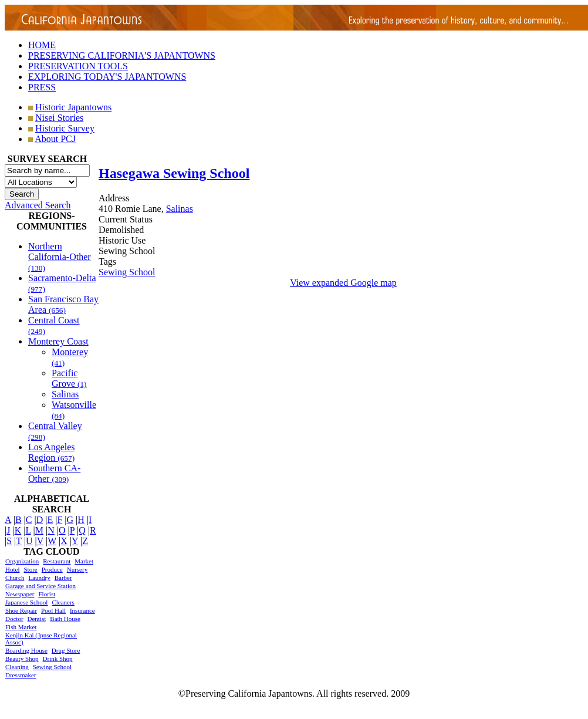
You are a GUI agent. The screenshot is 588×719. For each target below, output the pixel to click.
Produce (52, 569)
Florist (47, 594)
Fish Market (21, 627)
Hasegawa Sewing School (174, 173)
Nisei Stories (59, 118)
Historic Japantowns (73, 107)
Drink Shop (58, 659)
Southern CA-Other (54, 473)
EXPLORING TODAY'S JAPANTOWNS (107, 77)
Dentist (37, 619)
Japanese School (26, 602)
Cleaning (17, 667)
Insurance (82, 610)
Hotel (12, 569)
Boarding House (26, 650)
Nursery (77, 569)
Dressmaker (21, 675)
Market (84, 561)
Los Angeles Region (52, 452)
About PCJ (55, 139)
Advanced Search (38, 205)
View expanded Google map (343, 283)
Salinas (65, 394)
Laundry (39, 578)
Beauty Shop (22, 659)
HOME (42, 45)
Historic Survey (65, 128)
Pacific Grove (69, 378)
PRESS (42, 87)
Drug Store (66, 650)
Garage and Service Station (40, 586)
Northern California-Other (60, 257)
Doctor (14, 619)
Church (15, 578)
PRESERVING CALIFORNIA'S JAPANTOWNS (122, 55)
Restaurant (57, 561)
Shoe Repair (21, 610)
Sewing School (52, 667)
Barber (63, 578)
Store (30, 569)
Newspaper (20, 594)
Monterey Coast (58, 341)
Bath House (65, 619)
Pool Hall (53, 610)
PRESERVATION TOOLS (78, 66)
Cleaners (63, 602)
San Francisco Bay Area (63, 304)
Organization (22, 561)
